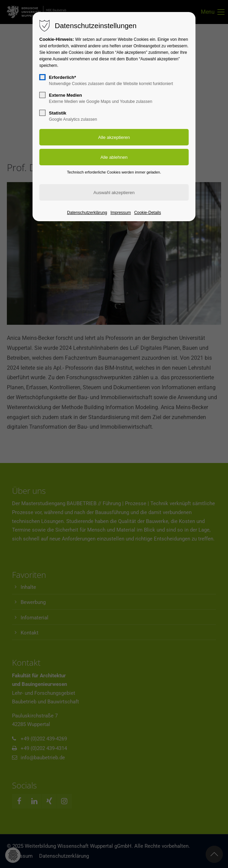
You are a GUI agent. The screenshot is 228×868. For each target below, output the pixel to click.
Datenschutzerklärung (87, 213)
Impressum (121, 213)
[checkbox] (43, 77)
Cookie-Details (148, 213)
